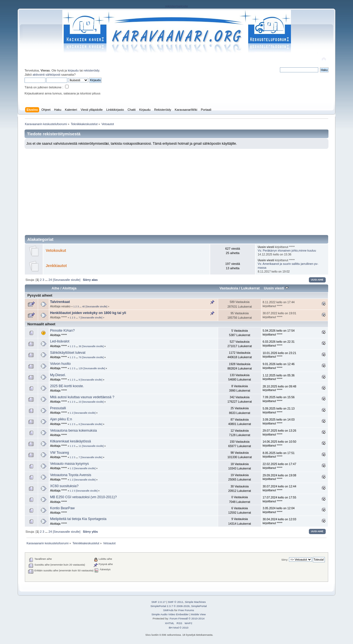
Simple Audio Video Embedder (170, 614)
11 (80, 446)
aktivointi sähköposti (46, 75)
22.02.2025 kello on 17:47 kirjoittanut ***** (279, 466)
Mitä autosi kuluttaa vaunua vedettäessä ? (82, 397)
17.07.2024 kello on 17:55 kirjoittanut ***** (279, 499)
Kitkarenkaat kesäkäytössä (70, 441)
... (47, 280)
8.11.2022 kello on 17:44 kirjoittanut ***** (279, 304)
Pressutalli (58, 408)
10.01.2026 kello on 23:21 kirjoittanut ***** (279, 355)
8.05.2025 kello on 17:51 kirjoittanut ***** (279, 455)
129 (81, 368)
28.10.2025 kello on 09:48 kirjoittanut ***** (279, 388)
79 (80, 357)
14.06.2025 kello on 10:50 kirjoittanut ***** (279, 444)
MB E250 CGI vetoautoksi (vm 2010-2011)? (83, 497)
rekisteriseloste (176, 6)
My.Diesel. (58, 375)
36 (80, 346)
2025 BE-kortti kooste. (67, 386)
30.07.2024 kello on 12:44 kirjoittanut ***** (279, 488)
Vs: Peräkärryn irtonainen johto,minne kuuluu (287, 250)
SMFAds (169, 610)
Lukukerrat (250, 288)
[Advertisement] (176, 190)
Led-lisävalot (60, 341)
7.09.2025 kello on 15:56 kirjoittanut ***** (279, 399)
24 (50, 280)
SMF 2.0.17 (159, 602)
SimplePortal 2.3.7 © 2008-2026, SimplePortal (178, 606)
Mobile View (198, 614)
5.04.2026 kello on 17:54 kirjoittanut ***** (279, 332)
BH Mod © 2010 (179, 628)
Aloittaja (69, 288)
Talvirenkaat (60, 302)
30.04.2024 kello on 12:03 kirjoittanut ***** (279, 521)
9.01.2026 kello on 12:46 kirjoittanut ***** (279, 366)
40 (84, 307)
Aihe (55, 288)
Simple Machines (195, 602)
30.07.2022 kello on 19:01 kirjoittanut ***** (279, 315)
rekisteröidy (91, 70)
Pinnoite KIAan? (62, 331)
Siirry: (285, 560)
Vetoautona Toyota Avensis (70, 475)
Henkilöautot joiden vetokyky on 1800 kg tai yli (88, 313)
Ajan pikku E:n (61, 419)
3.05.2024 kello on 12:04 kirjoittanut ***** (279, 510)
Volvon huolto (60, 364)
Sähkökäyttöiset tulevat (68, 353)
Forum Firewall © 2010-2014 (187, 618)
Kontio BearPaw (62, 508)
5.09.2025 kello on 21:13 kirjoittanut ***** (279, 410)
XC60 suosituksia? (64, 486)
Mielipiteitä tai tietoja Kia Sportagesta (78, 519)
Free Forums (186, 610)
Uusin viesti (276, 288)
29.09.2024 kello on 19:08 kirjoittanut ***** (279, 477)
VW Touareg (59, 453)
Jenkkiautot (56, 266)
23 (80, 402)
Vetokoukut (56, 251)
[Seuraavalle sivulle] (66, 280)
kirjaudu (73, 70)
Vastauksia (229, 288)
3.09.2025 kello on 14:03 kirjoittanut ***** (279, 421)
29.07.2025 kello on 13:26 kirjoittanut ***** (279, 432)
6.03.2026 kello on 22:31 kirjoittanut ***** (279, 344)
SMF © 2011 (176, 602)
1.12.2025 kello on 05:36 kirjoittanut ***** (279, 377)
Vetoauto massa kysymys (69, 464)
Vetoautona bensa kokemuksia (73, 431)
